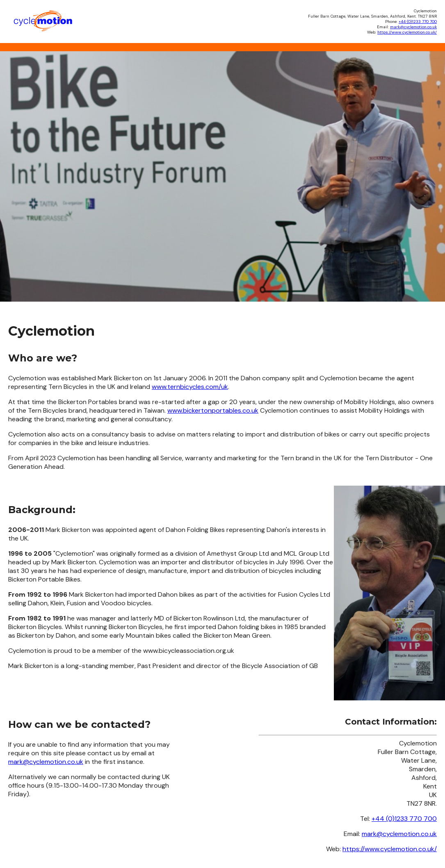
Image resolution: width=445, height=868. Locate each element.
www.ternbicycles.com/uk (190, 387)
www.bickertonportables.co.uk (213, 410)
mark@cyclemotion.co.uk (413, 27)
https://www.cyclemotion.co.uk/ (407, 32)
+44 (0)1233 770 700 (418, 22)
